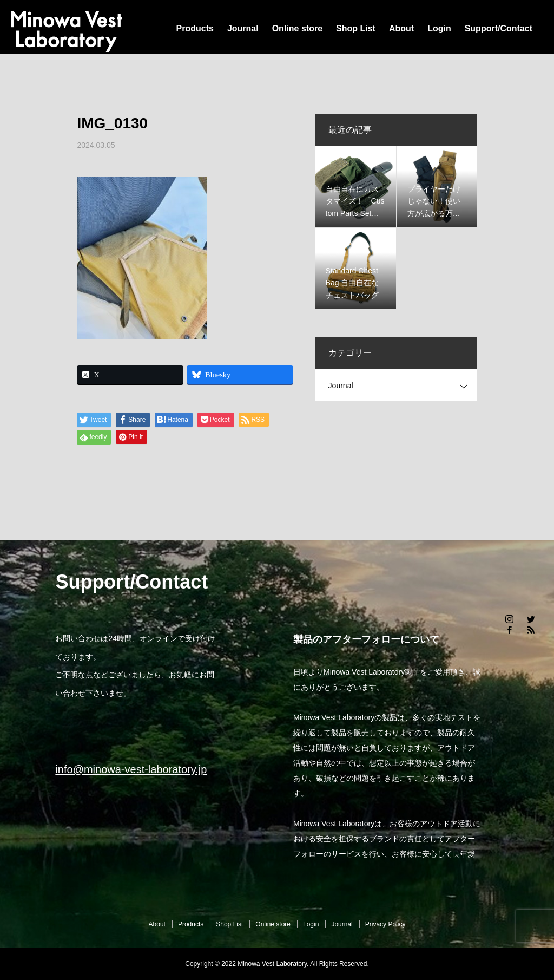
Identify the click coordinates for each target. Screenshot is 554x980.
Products (195, 28)
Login (439, 28)
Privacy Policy (385, 924)
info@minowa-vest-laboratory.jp (131, 769)
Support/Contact (499, 28)
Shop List (356, 28)
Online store (297, 28)
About (401, 28)
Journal (243, 28)
